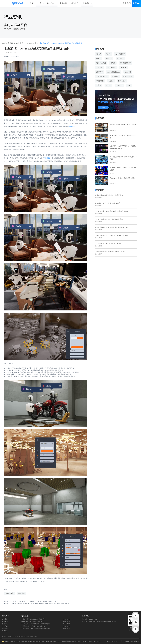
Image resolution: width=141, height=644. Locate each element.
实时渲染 (47, 158)
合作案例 (5, 619)
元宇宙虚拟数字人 (114, 72)
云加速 (113, 63)
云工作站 (128, 72)
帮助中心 (5, 621)
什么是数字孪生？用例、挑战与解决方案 (109, 219)
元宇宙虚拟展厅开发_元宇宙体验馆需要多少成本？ (113, 227)
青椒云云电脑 (34, 636)
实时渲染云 (115, 641)
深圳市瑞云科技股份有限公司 (19, 641)
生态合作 (5, 626)
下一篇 (38, 603)
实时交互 (120, 59)
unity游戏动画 (120, 54)
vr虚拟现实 (100, 81)
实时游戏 (99, 67)
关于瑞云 (5, 629)
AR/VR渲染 (111, 67)
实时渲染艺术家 (126, 63)
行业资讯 (20, 43)
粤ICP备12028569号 (34, 641)
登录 (125, 3)
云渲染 (111, 81)
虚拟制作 (99, 72)
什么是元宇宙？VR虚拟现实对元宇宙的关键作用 (112, 211)
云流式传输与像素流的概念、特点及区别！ (110, 195)
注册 (129, 3)
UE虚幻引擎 (31, 43)
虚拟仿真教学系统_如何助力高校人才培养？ (110, 251)
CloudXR (123, 67)
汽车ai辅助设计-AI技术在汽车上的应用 (108, 243)
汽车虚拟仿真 (128, 76)
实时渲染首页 (8, 43)
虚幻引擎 (72, 126)
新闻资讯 (5, 624)
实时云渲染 (122, 81)
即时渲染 (109, 59)
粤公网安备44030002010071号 (49, 641)
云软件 (108, 54)
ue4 (129, 85)
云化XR (108, 85)
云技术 (99, 54)
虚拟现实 (115, 76)
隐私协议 (5, 631)
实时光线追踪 (101, 63)
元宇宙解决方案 (102, 76)
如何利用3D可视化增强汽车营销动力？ (108, 203)
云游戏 (99, 59)
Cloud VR (119, 85)
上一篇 (30, 601)
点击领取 (103, 107)
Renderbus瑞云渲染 (23, 636)
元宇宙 (99, 85)
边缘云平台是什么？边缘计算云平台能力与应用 (111, 235)
